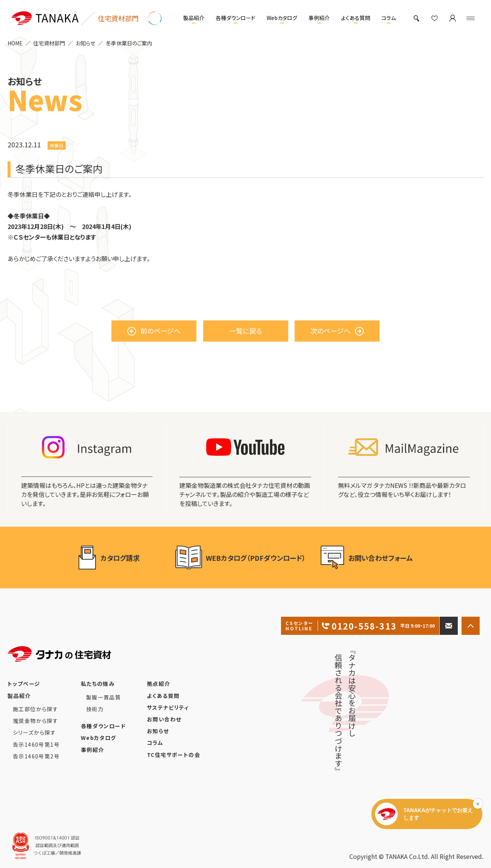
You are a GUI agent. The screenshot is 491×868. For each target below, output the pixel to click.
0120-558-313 (360, 626)
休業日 (57, 145)
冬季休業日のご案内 (129, 43)
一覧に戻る (246, 331)
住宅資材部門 (49, 43)
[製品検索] (416, 18)
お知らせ (85, 43)
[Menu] (471, 18)
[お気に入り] (434, 18)
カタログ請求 (119, 558)
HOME (15, 43)
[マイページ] (452, 18)
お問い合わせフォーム (367, 558)
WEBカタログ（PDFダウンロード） (241, 558)
